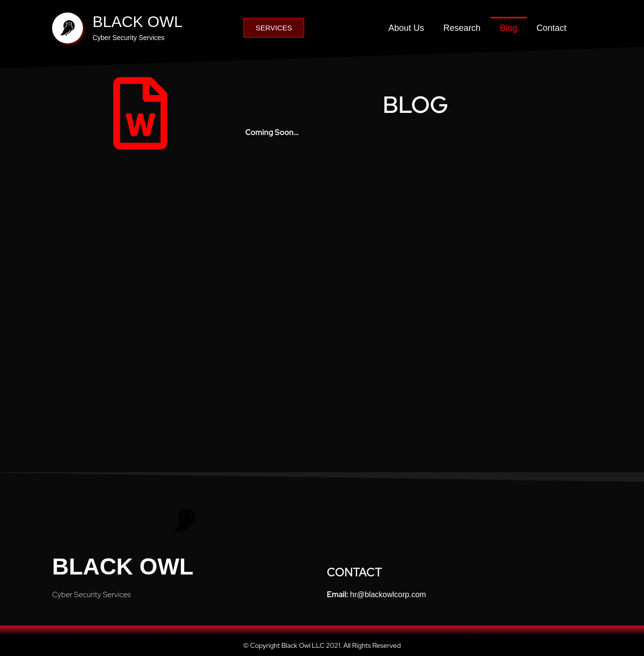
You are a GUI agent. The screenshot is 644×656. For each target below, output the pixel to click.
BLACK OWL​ (138, 22)
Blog (509, 28)
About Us (406, 28)
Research (462, 28)
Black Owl (123, 567)
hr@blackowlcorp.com (388, 594)
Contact (551, 28)
